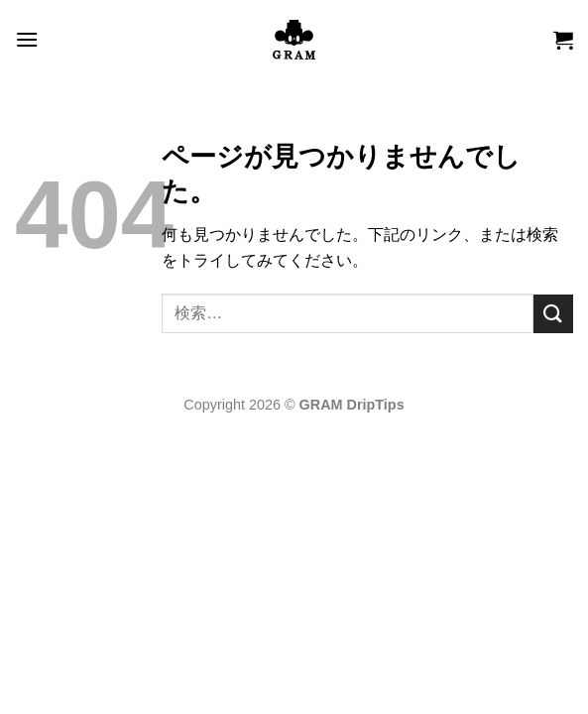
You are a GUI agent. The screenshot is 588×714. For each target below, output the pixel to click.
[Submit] (553, 314)
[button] (27, 39)
